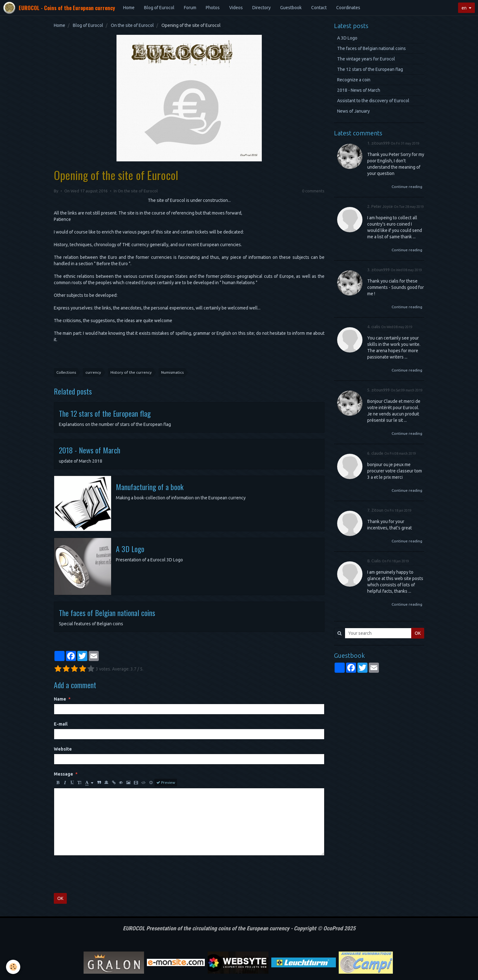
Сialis (376, 561)
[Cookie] (13, 967)
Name (60, 699)
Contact (319, 8)
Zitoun (377, 510)
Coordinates (348, 8)
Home (129, 8)
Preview (166, 783)
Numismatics (172, 372)
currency (93, 372)
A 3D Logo (130, 549)
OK (60, 898)
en (464, 8)
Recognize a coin (354, 80)
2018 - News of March (90, 450)
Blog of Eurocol (159, 8)
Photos (213, 8)
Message (63, 774)
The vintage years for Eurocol (366, 59)
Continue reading (407, 187)
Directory (261, 8)
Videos (236, 8)
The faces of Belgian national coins (107, 613)
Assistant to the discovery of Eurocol (373, 101)
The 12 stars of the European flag (105, 413)
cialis (376, 327)
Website (63, 749)
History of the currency (131, 372)
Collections (66, 372)
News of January (353, 111)
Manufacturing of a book (150, 487)
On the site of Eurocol (132, 25)
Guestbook (291, 8)
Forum (190, 8)
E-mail (61, 724)
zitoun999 (381, 143)
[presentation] (102, 874)
